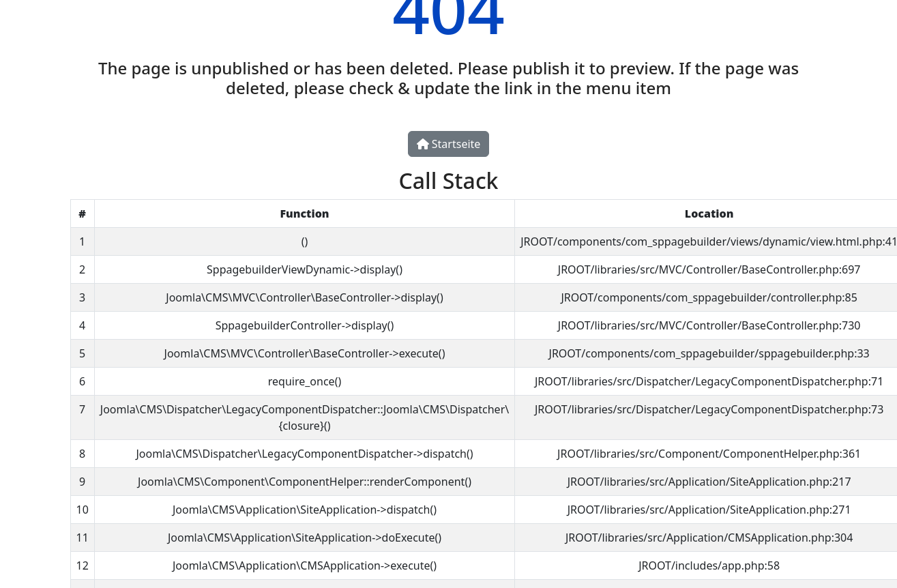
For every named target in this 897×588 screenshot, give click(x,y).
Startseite (449, 144)
